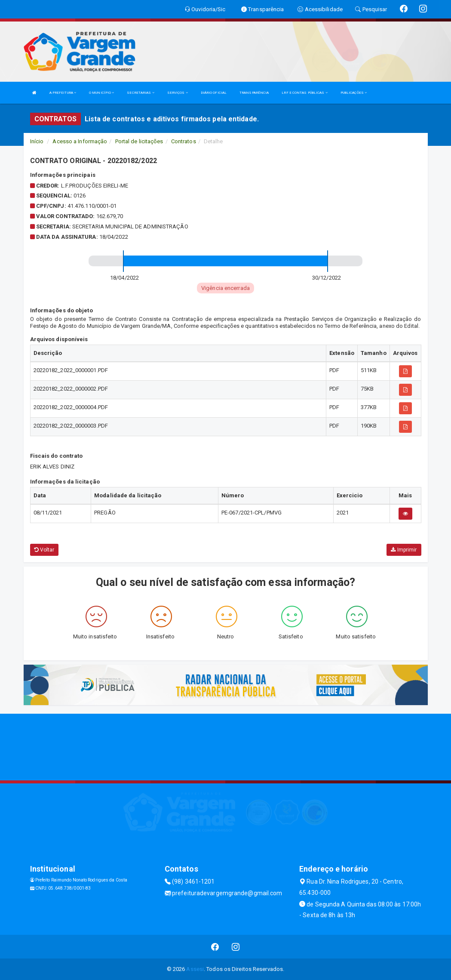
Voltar (44, 550)
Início (37, 141)
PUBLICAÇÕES (354, 93)
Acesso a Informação (80, 141)
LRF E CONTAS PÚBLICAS (304, 93)
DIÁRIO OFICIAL (214, 93)
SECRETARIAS (140, 93)
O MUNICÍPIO (101, 93)
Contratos (184, 141)
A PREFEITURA (63, 93)
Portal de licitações (139, 141)
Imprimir (404, 550)
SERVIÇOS (178, 93)
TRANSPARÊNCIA (254, 93)
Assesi (195, 969)
